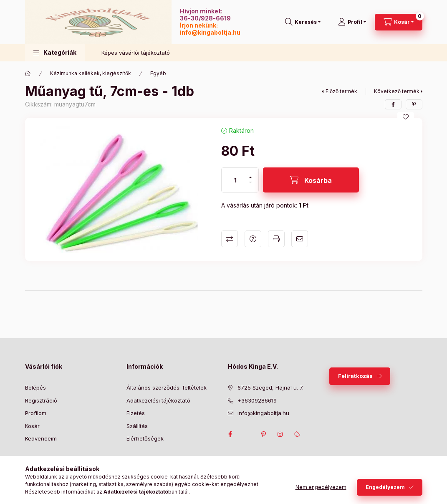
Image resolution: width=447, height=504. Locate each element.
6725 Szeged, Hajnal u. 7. (270, 387)
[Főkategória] (28, 73)
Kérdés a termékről (253, 239)
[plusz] (250, 174)
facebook (230, 434)
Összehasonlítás (230, 239)
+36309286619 (257, 400)
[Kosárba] (311, 180)
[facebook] (393, 104)
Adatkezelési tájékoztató (158, 400)
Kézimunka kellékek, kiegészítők (91, 73)
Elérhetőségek (145, 438)
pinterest (264, 434)
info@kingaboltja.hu (210, 32)
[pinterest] (414, 104)
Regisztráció (41, 400)
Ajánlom (300, 239)
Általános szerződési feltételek (167, 387)
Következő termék (397, 91)
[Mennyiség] (235, 180)
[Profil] (352, 22)
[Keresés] (303, 22)
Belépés (35, 387)
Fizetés (136, 413)
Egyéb (158, 73)
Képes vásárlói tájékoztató (136, 53)
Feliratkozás (355, 376)
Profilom (36, 413)
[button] (55, 53)
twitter (247, 434)
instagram (280, 434)
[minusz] (250, 186)
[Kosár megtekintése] (399, 22)
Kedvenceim (41, 438)
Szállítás (137, 426)
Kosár (32, 426)
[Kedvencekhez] (406, 117)
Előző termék (341, 91)
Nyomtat (276, 239)
